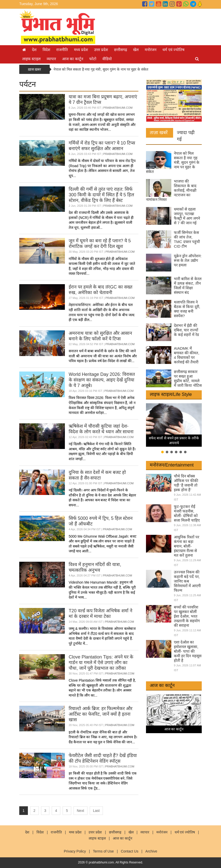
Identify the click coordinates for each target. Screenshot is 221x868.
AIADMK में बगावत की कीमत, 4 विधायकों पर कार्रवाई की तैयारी (187, 355)
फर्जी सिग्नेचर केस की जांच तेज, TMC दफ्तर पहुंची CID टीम (187, 239)
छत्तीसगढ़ (121, 50)
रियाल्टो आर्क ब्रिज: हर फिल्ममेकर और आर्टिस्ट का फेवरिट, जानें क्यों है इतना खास (100, 714)
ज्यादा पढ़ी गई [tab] (186, 136)
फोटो (93, 59)
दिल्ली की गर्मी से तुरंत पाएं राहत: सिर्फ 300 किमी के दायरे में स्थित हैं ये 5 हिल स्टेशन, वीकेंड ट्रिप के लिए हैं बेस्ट (101, 195)
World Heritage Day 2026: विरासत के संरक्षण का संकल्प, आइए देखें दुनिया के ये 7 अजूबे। (102, 380)
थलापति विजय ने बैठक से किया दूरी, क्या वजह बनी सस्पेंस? (187, 309)
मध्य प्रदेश (81, 50)
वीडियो (107, 59)
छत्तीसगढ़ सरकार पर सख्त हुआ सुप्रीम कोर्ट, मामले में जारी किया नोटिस (188, 379)
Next (80, 811)
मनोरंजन (151, 50)
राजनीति (62, 50)
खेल (136, 50)
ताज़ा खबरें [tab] (159, 133)
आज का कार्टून (72, 59)
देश (34, 50)
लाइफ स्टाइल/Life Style (171, 394)
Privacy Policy (75, 851)
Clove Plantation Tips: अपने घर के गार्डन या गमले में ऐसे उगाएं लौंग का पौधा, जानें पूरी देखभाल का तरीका (101, 663)
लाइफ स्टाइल (31, 59)
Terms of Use (103, 851)
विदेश (46, 50)
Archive (151, 851)
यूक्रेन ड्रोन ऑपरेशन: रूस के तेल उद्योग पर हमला (188, 260)
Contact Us (130, 851)
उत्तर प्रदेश (101, 50)
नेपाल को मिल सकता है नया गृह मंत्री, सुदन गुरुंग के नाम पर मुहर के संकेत (101, 69)
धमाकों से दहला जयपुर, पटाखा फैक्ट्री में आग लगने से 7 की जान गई (187, 216)
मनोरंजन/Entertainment (172, 465)
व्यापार (51, 59)
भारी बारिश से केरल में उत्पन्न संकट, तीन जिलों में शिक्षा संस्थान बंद (188, 286)
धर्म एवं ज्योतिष (173, 50)
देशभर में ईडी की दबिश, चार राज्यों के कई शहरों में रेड (186, 330)
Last (96, 811)
